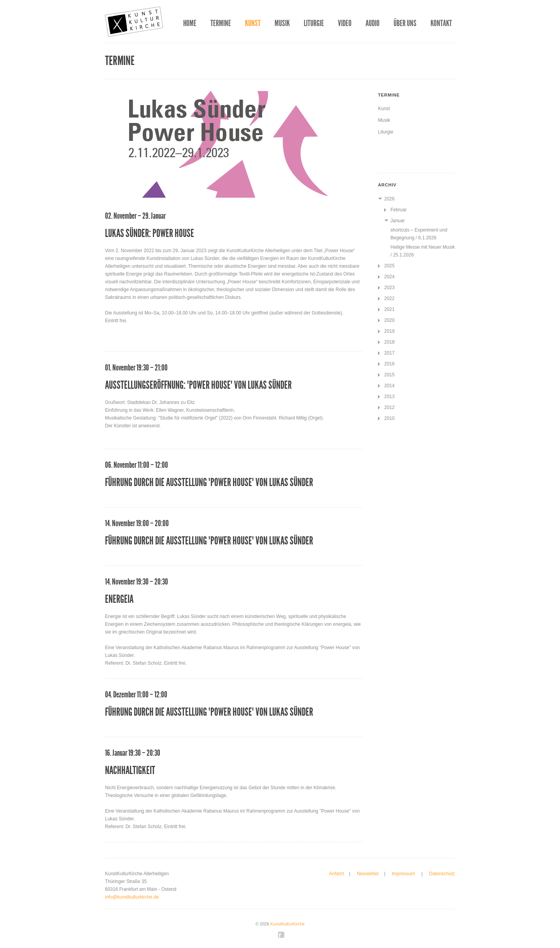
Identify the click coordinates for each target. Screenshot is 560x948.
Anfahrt (337, 874)
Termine (221, 23)
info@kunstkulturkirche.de (132, 897)
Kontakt (441, 23)
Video (345, 23)
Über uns (405, 23)
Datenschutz (442, 874)
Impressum (404, 874)
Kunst (253, 23)
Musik (282, 23)
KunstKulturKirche (287, 924)
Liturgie (314, 23)
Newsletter (368, 874)
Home (190, 23)
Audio (373, 23)
